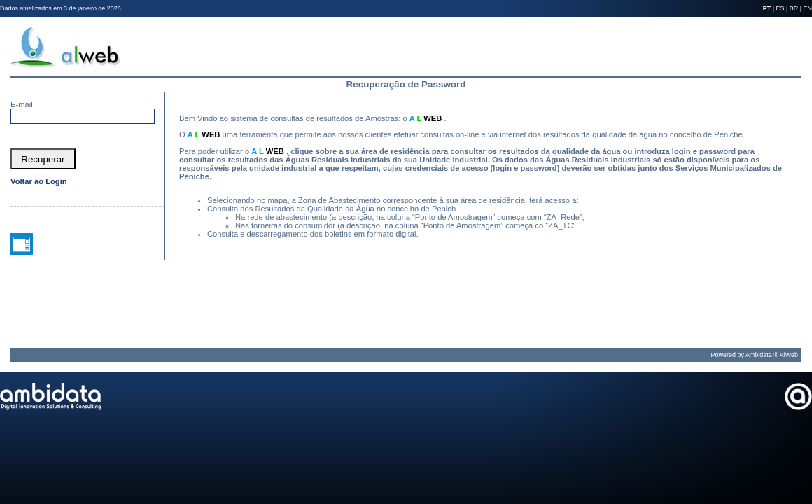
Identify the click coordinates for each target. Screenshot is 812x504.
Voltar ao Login (39, 181)
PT (767, 8)
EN (808, 8)
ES (780, 8)
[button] (43, 159)
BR (794, 8)
